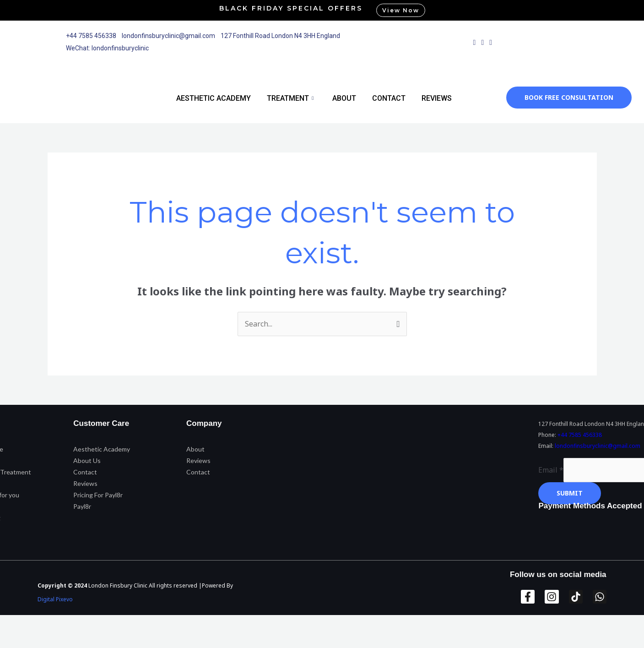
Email (551, 470)
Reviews (437, 98)
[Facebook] (475, 42)
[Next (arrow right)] (57, 640)
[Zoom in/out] (18, 624)
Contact (389, 98)
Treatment (290, 98)
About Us (87, 460)
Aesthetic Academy (214, 98)
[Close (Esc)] (134, 624)
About (344, 98)
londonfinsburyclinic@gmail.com (598, 446)
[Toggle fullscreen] (57, 624)
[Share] (95, 624)
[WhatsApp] (491, 42)
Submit (570, 493)
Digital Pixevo (55, 599)
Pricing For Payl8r (98, 495)
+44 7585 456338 (580, 435)
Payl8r (82, 506)
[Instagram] (482, 42)
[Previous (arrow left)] (18, 640)
